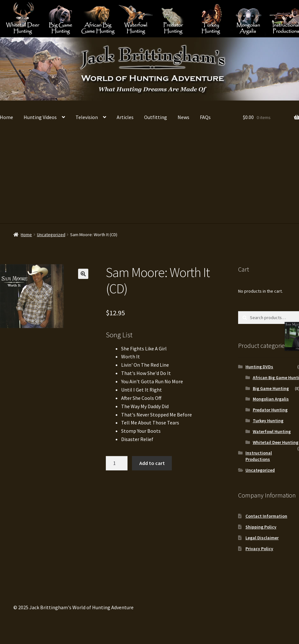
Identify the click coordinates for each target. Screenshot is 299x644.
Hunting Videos (40, 117)
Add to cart (152, 463)
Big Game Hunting (60, 18)
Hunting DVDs (259, 367)
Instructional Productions (259, 456)
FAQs (205, 117)
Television (87, 117)
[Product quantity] (117, 463)
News (183, 117)
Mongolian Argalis (248, 18)
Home (26, 235)
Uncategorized (51, 235)
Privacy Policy (259, 549)
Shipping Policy (261, 527)
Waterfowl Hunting (136, 18)
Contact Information (266, 516)
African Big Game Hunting (98, 18)
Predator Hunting (173, 18)
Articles (125, 117)
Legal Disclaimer (262, 538)
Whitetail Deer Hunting (23, 18)
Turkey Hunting (211, 18)
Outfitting (156, 117)
